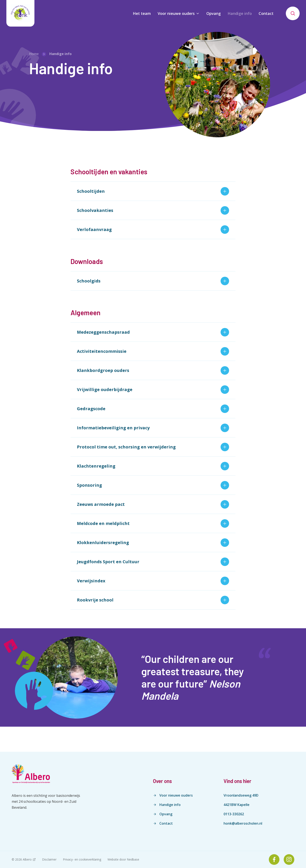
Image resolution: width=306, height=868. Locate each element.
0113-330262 (234, 814)
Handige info (240, 13)
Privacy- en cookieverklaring (82, 859)
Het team (142, 13)
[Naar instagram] (289, 859)
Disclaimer (49, 859)
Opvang (214, 13)
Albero (27, 859)
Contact (266, 13)
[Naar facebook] (274, 859)
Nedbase (133, 859)
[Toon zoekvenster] (293, 13)
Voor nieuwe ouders (176, 13)
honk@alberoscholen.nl (243, 823)
